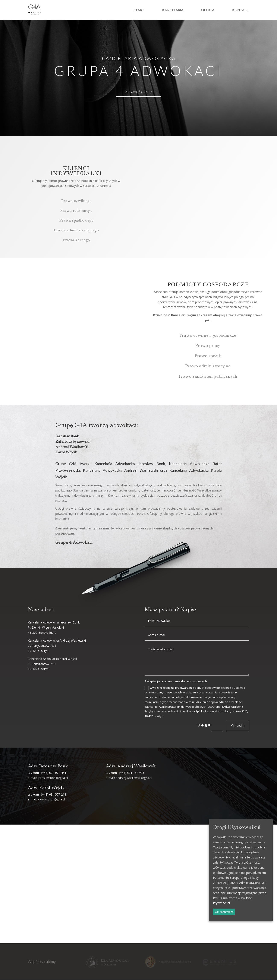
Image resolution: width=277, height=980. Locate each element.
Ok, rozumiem (224, 912)
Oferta (208, 10)
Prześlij (238, 726)
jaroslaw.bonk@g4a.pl (53, 778)
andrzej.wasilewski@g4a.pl (134, 778)
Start (139, 10)
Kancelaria (173, 10)
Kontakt (241, 10)
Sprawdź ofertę (138, 92)
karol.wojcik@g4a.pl (51, 800)
